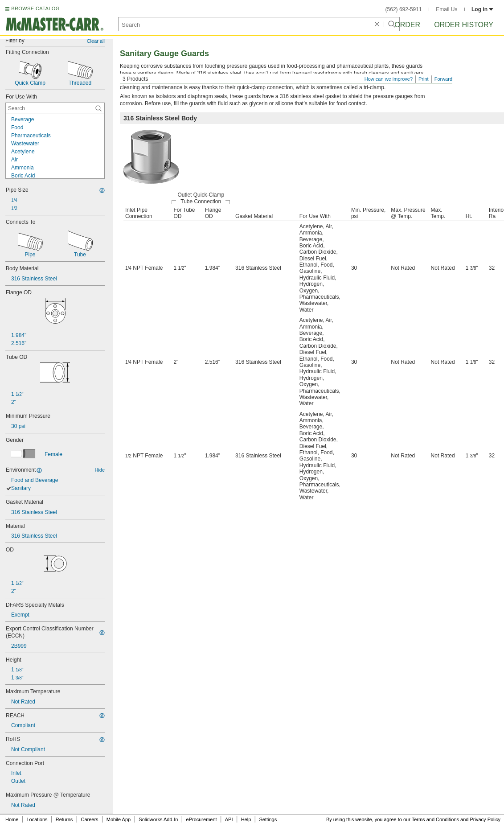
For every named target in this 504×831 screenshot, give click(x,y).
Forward (443, 79)
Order (407, 25)
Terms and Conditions (435, 819)
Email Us (447, 9)
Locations (37, 819)
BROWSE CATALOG (35, 8)
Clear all (96, 41)
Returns (64, 819)
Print (424, 79)
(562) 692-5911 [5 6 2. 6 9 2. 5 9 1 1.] (404, 9)
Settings (268, 819)
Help (246, 819)
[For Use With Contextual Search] (55, 108)
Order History (464, 25)
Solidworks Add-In (158, 819)
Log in (482, 9)
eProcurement (202, 819)
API (229, 819)
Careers (89, 819)
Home (12, 819)
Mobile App (119, 819)
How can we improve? (389, 79)
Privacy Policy (485, 819)
